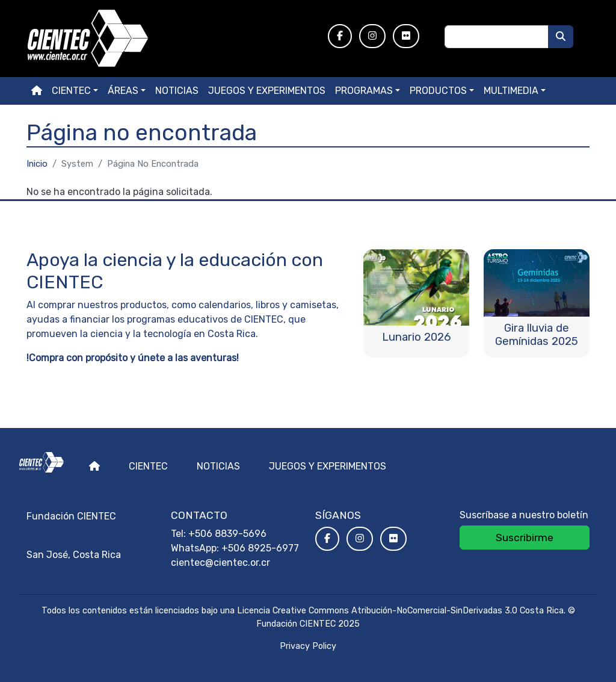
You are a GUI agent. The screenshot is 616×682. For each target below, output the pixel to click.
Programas (364, 91)
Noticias (177, 91)
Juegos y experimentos (267, 91)
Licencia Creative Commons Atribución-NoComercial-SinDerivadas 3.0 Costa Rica (400, 611)
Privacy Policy (308, 646)
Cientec (148, 466)
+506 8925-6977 (260, 548)
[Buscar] (561, 37)
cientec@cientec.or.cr (220, 563)
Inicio (37, 164)
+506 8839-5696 (227, 534)
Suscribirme (525, 538)
